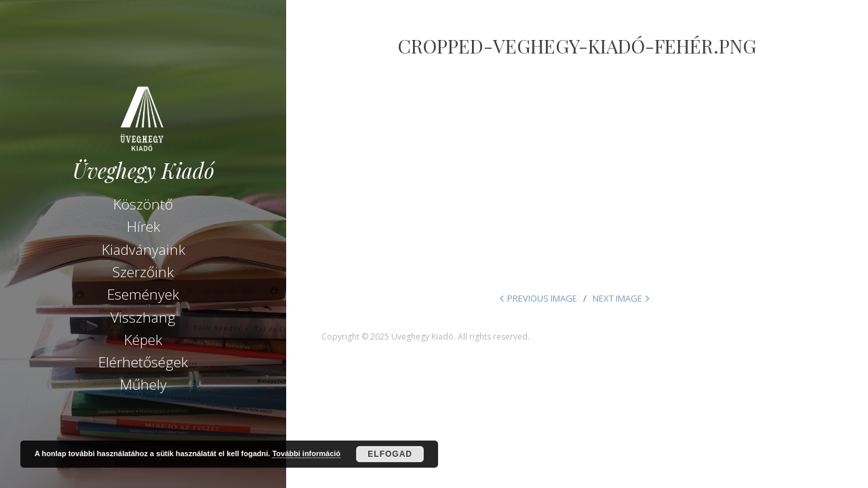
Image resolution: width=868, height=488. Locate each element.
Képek (143, 340)
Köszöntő (143, 204)
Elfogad (390, 454)
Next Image (617, 298)
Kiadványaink (143, 249)
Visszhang (143, 317)
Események (143, 294)
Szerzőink (143, 272)
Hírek (143, 226)
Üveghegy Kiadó (143, 170)
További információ (306, 453)
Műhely (143, 384)
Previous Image (542, 298)
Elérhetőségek (143, 362)
